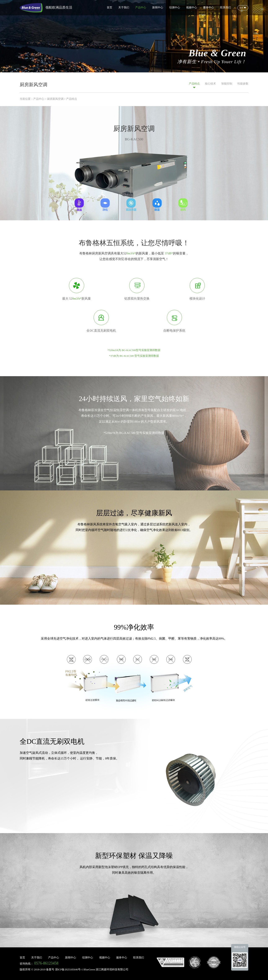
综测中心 (175, 8)
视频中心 (192, 8)
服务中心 (209, 8)
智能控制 (227, 85)
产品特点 (194, 85)
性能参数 (243, 85)
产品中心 (141, 8)
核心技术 (210, 85)
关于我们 (124, 8)
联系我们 (225, 8)
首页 (110, 8)
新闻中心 (158, 8)
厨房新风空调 (55, 99)
